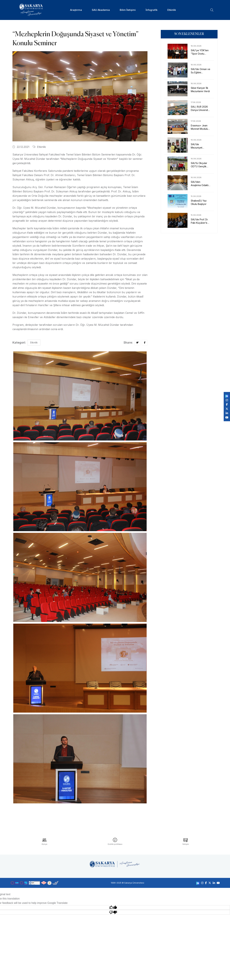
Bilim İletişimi (128, 10)
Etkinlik (172, 10)
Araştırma (76, 10)
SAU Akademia (101, 10)
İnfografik (152, 10)
